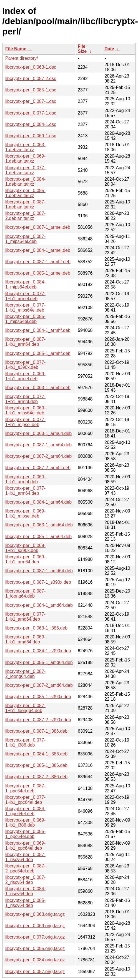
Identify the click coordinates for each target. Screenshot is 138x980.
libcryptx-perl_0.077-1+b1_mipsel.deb (25, 422)
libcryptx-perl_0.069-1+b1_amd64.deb (25, 639)
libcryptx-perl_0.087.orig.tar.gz (35, 972)
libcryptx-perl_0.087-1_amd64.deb (39, 571)
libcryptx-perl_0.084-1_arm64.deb (38, 502)
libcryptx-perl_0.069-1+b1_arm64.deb (25, 559)
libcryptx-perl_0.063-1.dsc (31, 67)
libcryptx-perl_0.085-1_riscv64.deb (25, 903)
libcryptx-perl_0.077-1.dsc (31, 113)
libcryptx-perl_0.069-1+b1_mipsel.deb (25, 513)
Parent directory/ (22, 58)
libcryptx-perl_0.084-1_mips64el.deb (25, 284)
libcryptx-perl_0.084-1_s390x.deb (38, 651)
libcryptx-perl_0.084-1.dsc (31, 124)
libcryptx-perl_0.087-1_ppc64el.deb (25, 788)
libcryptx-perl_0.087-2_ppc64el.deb (25, 868)
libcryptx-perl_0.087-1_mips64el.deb (25, 239)
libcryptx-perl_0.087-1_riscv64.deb (25, 857)
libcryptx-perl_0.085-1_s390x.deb (38, 697)
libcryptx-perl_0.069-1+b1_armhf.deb (25, 479)
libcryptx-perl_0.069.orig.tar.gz (35, 926)
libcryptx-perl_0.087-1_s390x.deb (38, 582)
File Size (82, 49)
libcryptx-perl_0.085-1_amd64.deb (39, 662)
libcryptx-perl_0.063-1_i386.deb (36, 628)
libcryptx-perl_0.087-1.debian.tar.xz (25, 204)
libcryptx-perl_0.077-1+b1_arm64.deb (25, 491)
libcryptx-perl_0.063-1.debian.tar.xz (25, 147)
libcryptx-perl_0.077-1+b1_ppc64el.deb (25, 800)
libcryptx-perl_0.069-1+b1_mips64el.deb (25, 410)
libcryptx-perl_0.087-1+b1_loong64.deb (25, 708)
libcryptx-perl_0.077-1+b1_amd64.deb (25, 617)
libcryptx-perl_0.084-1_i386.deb (36, 754)
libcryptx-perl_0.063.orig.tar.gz (35, 914)
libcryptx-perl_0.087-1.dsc (31, 101)
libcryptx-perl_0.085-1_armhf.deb (38, 353)
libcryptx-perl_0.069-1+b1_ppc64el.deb (25, 846)
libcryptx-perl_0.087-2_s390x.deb (38, 720)
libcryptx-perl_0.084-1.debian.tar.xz (25, 182)
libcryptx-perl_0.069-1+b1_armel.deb (25, 376)
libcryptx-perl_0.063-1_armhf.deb (38, 388)
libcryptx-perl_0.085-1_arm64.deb (38, 537)
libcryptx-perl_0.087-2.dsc (31, 79)
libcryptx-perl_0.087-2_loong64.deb (25, 674)
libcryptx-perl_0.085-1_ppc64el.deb (25, 834)
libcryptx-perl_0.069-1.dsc (31, 136)
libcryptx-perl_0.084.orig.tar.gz (35, 960)
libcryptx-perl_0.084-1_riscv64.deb (25, 891)
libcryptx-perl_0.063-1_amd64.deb (39, 525)
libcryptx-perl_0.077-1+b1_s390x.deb (25, 365)
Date (109, 49)
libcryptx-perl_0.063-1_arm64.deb (38, 433)
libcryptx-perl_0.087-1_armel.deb (38, 227)
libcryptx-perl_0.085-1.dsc (31, 90)
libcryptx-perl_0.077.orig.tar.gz (35, 937)
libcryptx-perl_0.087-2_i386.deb (36, 777)
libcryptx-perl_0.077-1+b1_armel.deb (25, 296)
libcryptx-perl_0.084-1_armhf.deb (38, 330)
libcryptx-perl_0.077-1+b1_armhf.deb (25, 399)
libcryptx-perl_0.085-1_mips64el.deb (25, 319)
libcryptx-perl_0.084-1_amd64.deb (39, 605)
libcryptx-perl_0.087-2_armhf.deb (38, 468)
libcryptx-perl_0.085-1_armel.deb (38, 273)
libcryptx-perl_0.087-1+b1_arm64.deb (25, 342)
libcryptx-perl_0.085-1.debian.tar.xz (25, 193)
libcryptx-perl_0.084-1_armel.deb (38, 250)
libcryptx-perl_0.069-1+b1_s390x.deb (25, 548)
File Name (16, 49)
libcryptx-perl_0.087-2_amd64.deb (39, 685)
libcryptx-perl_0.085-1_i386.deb (36, 765)
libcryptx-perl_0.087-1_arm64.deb (38, 445)
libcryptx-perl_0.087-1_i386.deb (36, 731)
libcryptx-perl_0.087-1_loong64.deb (25, 594)
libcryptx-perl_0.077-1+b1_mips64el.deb (25, 308)
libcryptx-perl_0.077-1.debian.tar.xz (25, 170)
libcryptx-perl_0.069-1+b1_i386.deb (25, 823)
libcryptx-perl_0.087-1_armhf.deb (38, 262)
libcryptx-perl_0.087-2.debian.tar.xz (25, 216)
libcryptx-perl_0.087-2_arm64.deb (38, 456)
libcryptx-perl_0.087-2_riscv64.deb (25, 880)
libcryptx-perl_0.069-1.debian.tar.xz (25, 159)
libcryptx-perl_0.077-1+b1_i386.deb (25, 743)
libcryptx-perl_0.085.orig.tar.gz (35, 948)
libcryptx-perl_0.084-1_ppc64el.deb (25, 811)
